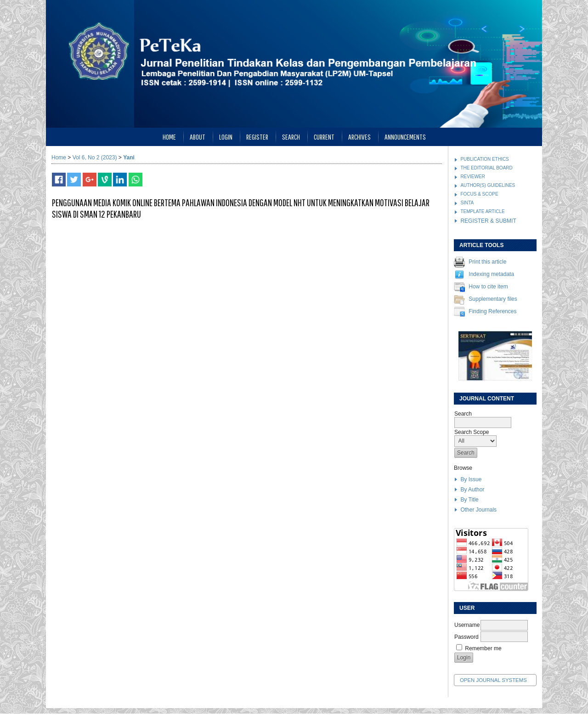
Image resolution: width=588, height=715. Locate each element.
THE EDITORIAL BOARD (486, 168)
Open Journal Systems (493, 680)
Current (324, 137)
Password (466, 637)
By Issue (471, 479)
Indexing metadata (491, 275)
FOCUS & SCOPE (479, 194)
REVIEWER (472, 177)
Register (257, 137)
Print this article (487, 262)
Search (291, 137)
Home (169, 137)
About (198, 137)
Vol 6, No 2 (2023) (95, 158)
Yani (129, 158)
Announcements (405, 137)
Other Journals (478, 510)
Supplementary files (493, 299)
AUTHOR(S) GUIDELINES (488, 185)
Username (467, 625)
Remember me (483, 648)
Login (226, 137)
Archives (359, 137)
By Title (469, 500)
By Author (472, 490)
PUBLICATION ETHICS (484, 159)
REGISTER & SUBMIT (488, 221)
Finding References (492, 312)
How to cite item (488, 287)
